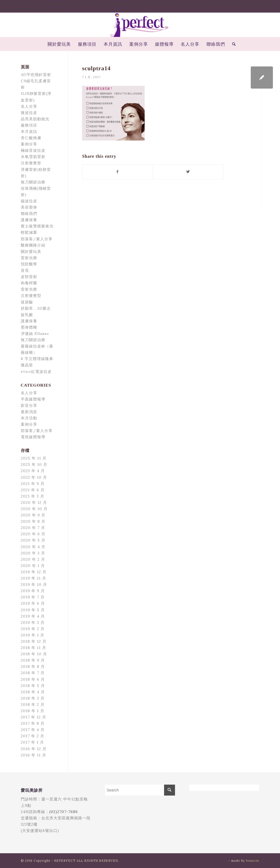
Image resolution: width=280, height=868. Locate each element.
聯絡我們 (29, 214)
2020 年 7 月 (33, 528)
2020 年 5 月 (33, 540)
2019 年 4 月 (33, 616)
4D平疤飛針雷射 (36, 75)
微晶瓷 (27, 365)
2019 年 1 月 (33, 635)
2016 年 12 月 (34, 749)
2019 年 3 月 (33, 622)
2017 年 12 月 (33, 717)
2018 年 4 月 (33, 692)
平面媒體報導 (33, 399)
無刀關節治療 (33, 182)
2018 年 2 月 (33, 705)
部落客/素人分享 (37, 239)
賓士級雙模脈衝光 (37, 226)
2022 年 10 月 (34, 477)
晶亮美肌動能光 (35, 119)
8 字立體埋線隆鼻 (37, 359)
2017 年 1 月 (32, 742)
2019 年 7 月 (33, 597)
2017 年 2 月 (33, 736)
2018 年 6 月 (33, 679)
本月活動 (29, 418)
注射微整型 (31, 296)
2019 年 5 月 (33, 610)
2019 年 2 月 (33, 629)
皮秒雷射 (29, 277)
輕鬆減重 (29, 232)
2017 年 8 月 (33, 723)
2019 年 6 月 (33, 603)
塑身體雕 (29, 327)
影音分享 (29, 405)
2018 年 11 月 (33, 648)
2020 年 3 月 (33, 553)
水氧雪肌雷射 (33, 157)
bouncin (253, 861)
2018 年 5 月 (33, 686)
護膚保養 (29, 220)
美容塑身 (29, 207)
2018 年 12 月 (34, 641)
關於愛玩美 (31, 252)
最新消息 (29, 412)
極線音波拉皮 (33, 150)
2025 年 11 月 (34, 458)
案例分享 (29, 144)
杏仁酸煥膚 (31, 138)
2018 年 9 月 (33, 660)
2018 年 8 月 (33, 667)
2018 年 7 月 (33, 673)
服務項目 (29, 125)
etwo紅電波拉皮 (36, 372)
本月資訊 (29, 131)
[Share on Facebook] (118, 172)
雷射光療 (29, 258)
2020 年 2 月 (33, 559)
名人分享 (29, 106)
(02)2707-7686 (64, 812)
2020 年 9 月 (33, 515)
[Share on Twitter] (188, 172)
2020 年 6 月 (33, 534)
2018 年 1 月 (33, 711)
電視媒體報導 (33, 437)
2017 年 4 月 (33, 730)
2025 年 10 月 (34, 464)
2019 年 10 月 (34, 584)
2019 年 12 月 (34, 572)
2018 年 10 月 (34, 654)
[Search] (232, 44)
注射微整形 (31, 163)
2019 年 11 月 (33, 578)
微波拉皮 (29, 113)
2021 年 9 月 (33, 484)
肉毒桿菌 (29, 283)
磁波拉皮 (29, 201)
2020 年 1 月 (33, 566)
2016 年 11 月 (33, 755)
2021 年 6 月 (33, 490)
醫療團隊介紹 (33, 245)
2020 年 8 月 (33, 521)
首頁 (25, 270)
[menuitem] (59, 44)
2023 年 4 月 (33, 471)
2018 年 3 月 (33, 698)
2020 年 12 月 (34, 502)
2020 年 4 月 (33, 547)
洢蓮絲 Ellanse (35, 334)
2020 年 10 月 (34, 509)
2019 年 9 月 (33, 591)
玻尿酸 (27, 302)
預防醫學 (29, 264)
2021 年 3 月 (33, 496)
